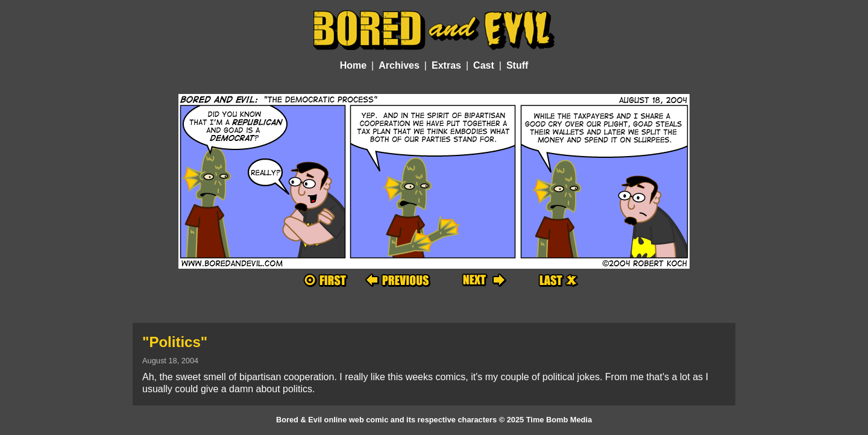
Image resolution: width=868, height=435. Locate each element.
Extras (446, 65)
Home (353, 65)
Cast (484, 65)
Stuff (517, 65)
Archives (399, 65)
